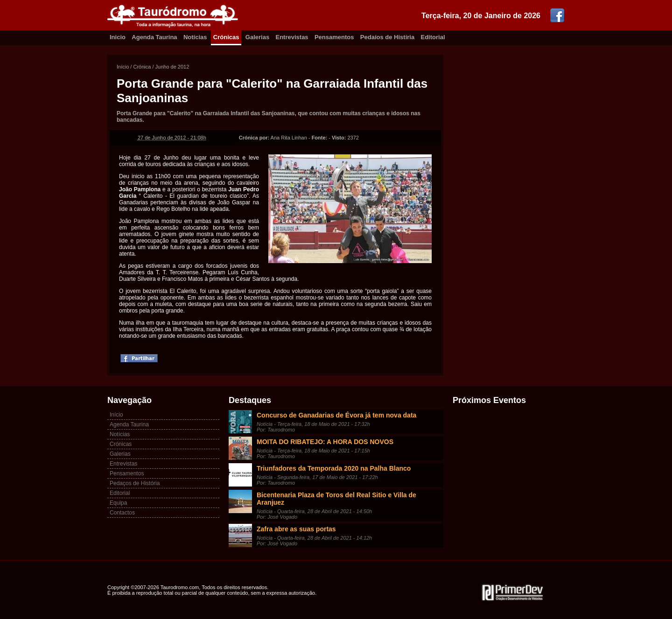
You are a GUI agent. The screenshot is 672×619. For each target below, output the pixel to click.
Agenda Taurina (154, 37)
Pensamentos (334, 37)
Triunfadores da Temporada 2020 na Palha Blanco (334, 468)
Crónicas (226, 37)
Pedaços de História (135, 483)
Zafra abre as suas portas (296, 529)
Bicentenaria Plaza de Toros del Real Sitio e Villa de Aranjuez (336, 499)
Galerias (257, 37)
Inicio (118, 37)
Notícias (195, 37)
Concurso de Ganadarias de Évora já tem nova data (336, 415)
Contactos (122, 513)
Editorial (433, 37)
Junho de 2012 (172, 67)
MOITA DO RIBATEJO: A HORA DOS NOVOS (325, 442)
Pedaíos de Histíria (387, 37)
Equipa (118, 503)
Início (123, 67)
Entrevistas (292, 37)
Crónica (142, 67)
